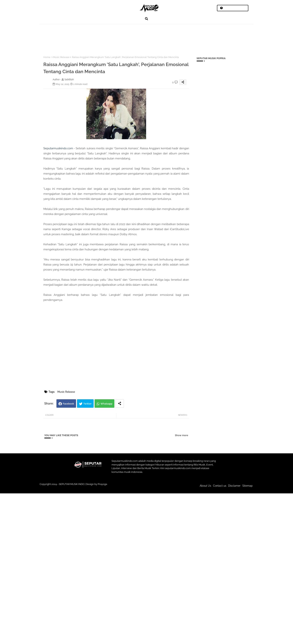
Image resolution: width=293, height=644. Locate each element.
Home (47, 57)
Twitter (87, 404)
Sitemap (247, 486)
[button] (146, 19)
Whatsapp (106, 404)
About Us (205, 486)
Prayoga (102, 484)
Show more (182, 435)
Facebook (68, 404)
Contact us (220, 486)
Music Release (61, 57)
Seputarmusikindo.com (58, 148)
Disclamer (234, 486)
